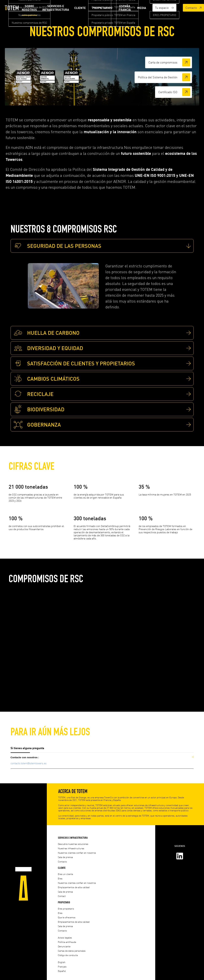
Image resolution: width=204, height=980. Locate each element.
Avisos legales (65, 938)
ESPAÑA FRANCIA (125, 8)
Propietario (64, 902)
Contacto (193, 8)
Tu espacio (164, 8)
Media (142, 8)
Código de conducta (68, 955)
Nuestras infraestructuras (71, 848)
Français (62, 967)
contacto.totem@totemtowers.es (29, 764)
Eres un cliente (65, 874)
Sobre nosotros (29, 8)
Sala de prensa (65, 857)
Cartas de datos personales (72, 951)
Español (62, 971)
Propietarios (102, 8)
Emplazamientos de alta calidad (74, 887)
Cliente (80, 8)
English (62, 962)
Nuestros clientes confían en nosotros (77, 853)
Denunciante (64, 946)
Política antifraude (67, 942)
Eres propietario (66, 909)
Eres (60, 878)
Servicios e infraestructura (56, 8)
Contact (62, 896)
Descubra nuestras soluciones (73, 844)
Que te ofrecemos (67, 917)
